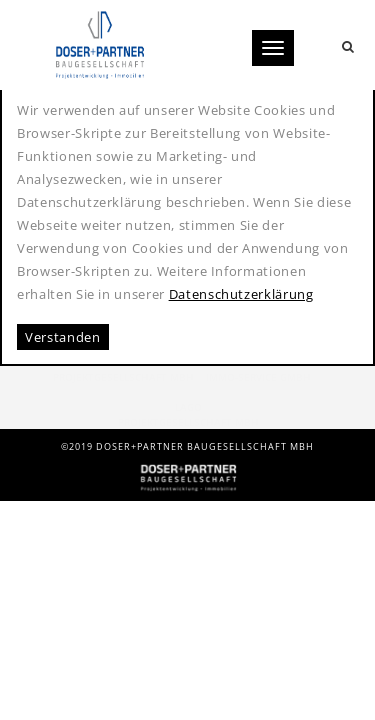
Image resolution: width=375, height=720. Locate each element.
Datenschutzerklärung (241, 294)
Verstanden (63, 337)
